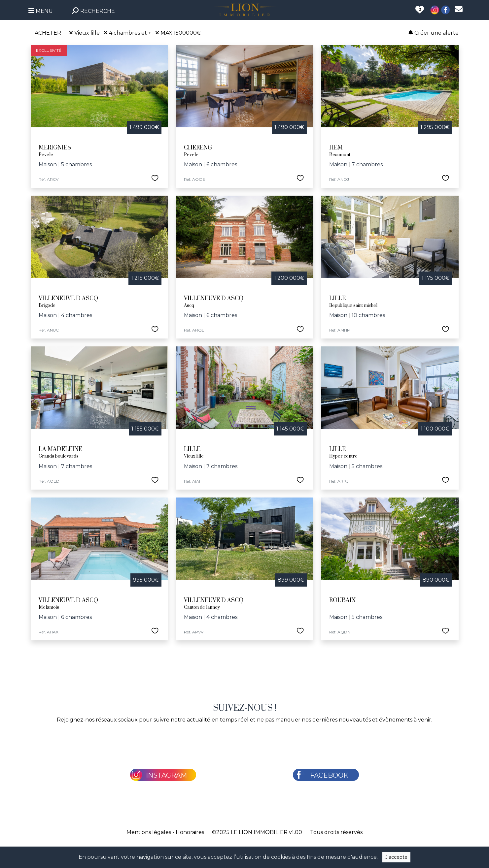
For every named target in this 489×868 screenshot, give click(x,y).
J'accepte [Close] (396, 857)
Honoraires (190, 832)
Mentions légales (149, 832)
